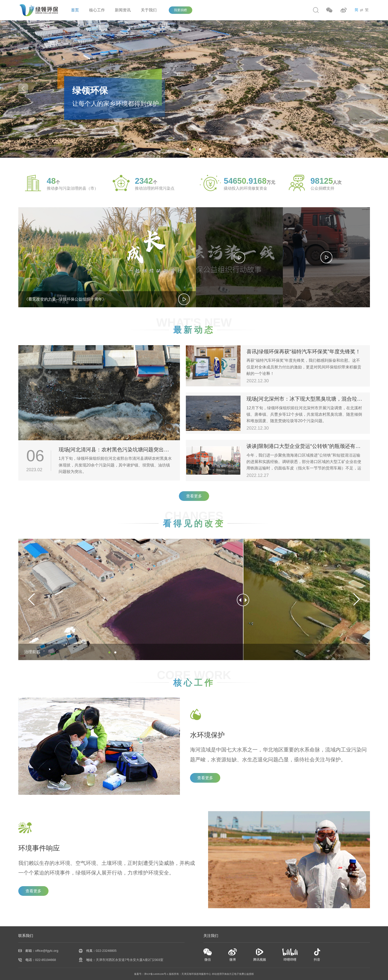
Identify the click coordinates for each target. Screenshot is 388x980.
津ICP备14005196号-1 (156, 974)
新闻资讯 (123, 10)
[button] (365, 89)
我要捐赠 (180, 10)
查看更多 (194, 496)
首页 (75, 10)
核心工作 (97, 10)
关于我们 (149, 10)
